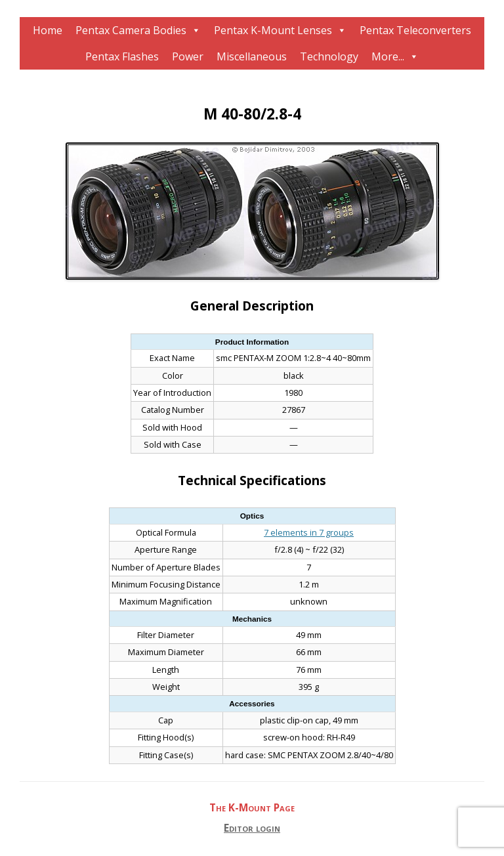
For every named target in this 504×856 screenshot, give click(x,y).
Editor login (252, 828)
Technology (329, 56)
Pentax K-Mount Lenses (273, 30)
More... (388, 56)
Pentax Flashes (122, 56)
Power (188, 56)
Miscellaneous (252, 56)
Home (48, 30)
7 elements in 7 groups (309, 532)
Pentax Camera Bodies (131, 30)
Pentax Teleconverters (415, 30)
